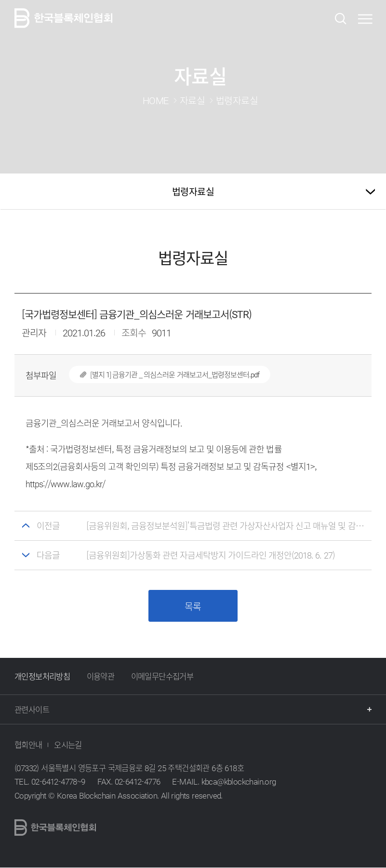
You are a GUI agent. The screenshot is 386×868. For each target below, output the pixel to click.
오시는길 (68, 745)
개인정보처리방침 (42, 677)
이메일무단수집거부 (162, 677)
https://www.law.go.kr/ (66, 484)
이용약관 (101, 677)
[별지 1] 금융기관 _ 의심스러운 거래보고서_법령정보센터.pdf (164, 374)
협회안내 (28, 745)
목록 (193, 607)
